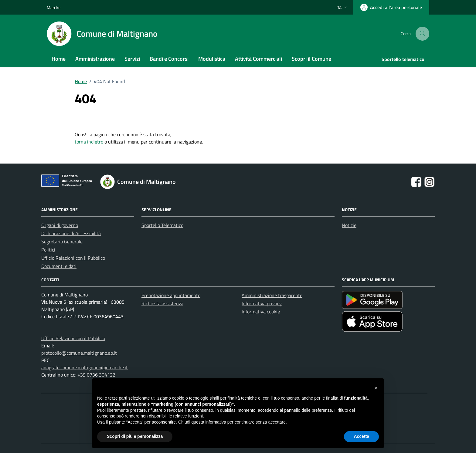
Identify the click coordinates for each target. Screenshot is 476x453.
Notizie (349, 225)
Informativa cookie (261, 312)
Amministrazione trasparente (272, 295)
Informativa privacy (262, 303)
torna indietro (89, 142)
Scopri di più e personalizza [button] (135, 436)
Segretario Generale (62, 242)
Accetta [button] (361, 436)
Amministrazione (95, 59)
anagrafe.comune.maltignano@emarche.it (85, 367)
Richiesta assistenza (162, 303)
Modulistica (212, 59)
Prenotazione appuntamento (171, 295)
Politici (48, 250)
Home (59, 59)
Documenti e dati (59, 266)
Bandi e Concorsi (169, 59)
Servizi (132, 59)
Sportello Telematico (162, 225)
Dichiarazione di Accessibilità (71, 233)
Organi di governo (60, 225)
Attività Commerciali (258, 59)
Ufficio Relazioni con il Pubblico (73, 258)
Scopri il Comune (311, 59)
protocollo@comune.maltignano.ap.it (79, 353)
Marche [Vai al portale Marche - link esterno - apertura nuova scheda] (54, 7)
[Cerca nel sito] (423, 34)
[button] (376, 388)
